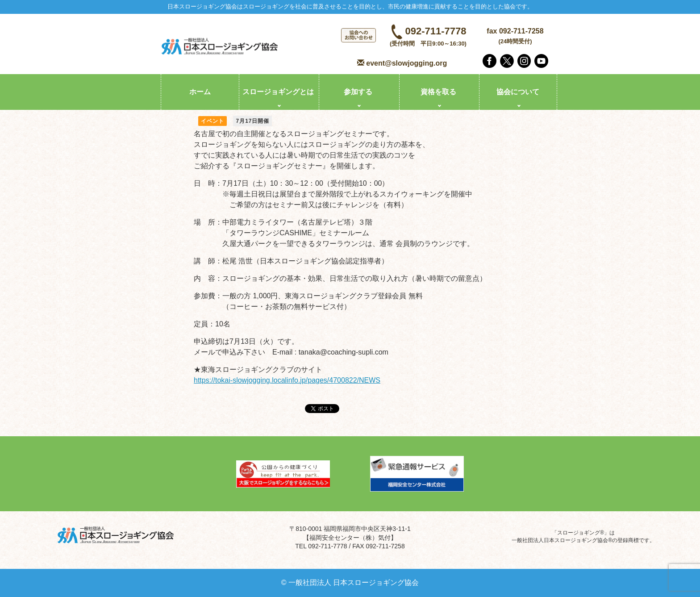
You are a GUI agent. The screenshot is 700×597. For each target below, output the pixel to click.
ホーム (200, 92)
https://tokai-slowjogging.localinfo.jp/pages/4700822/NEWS (287, 380)
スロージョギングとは (278, 92)
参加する (358, 92)
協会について (518, 92)
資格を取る (438, 92)
